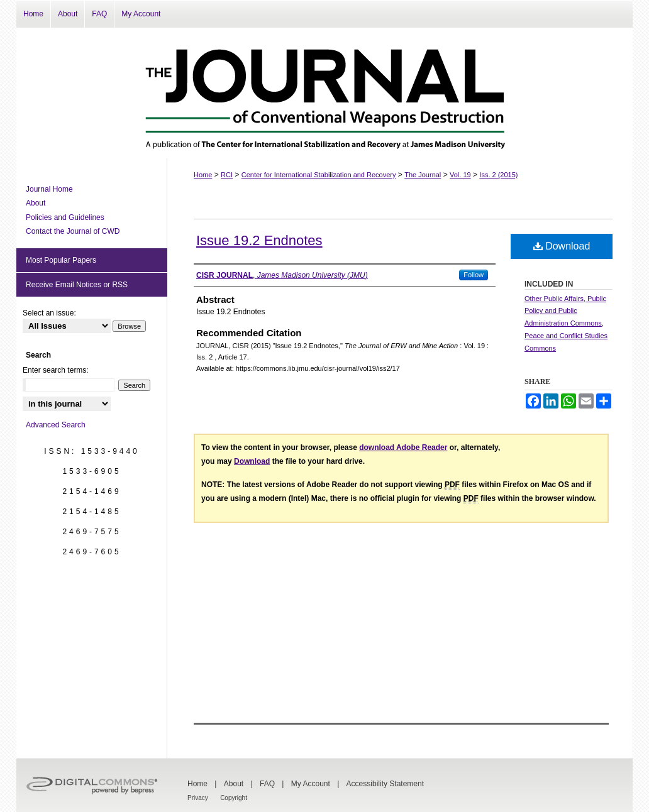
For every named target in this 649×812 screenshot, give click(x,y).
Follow (474, 275)
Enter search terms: (56, 370)
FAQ (267, 784)
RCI (227, 175)
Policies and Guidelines (65, 217)
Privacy (198, 798)
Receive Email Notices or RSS (77, 285)
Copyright (234, 798)
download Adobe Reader (403, 447)
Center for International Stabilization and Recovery (319, 175)
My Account (311, 784)
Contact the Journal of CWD (73, 231)
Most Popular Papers (61, 260)
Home (203, 175)
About (36, 203)
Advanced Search (56, 425)
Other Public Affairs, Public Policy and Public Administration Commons (565, 311)
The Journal (423, 175)
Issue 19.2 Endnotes (259, 240)
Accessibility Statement (385, 784)
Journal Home (49, 189)
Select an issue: (49, 313)
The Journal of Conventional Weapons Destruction (324, 93)
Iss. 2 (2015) (498, 175)
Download (562, 246)
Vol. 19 (460, 175)
